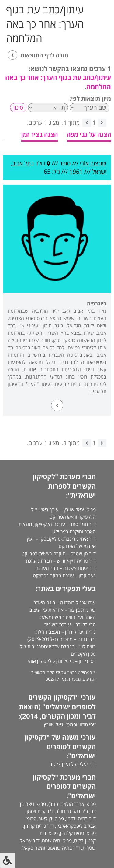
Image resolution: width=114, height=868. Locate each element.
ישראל (99, 172)
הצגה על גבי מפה (89, 134)
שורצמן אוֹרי (93, 163)
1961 (76, 172)
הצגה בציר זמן (40, 134)
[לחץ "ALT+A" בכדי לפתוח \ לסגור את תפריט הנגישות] (8, 860)
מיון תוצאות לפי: (90, 98)
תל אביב (21, 163)
